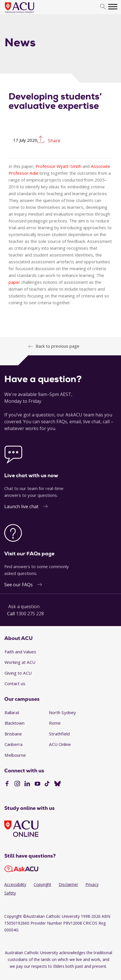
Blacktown (15, 723)
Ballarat (12, 712)
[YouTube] (37, 784)
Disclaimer (68, 884)
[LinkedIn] (27, 784)
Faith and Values (20, 652)
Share (54, 140)
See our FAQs (19, 585)
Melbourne (15, 755)
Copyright (42, 884)
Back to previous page (58, 346)
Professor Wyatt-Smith (59, 166)
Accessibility (15, 884)
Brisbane (13, 734)
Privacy (92, 884)
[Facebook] (7, 784)
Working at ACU (20, 662)
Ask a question (24, 606)
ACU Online (60, 744)
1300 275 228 (30, 614)
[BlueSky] (58, 784)
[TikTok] (47, 784)
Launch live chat (21, 506)
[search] (103, 7)
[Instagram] (17, 784)
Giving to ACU (18, 673)
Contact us (15, 683)
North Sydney (62, 712)
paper (14, 282)
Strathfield (59, 734)
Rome (55, 723)
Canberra (14, 744)
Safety (10, 893)
